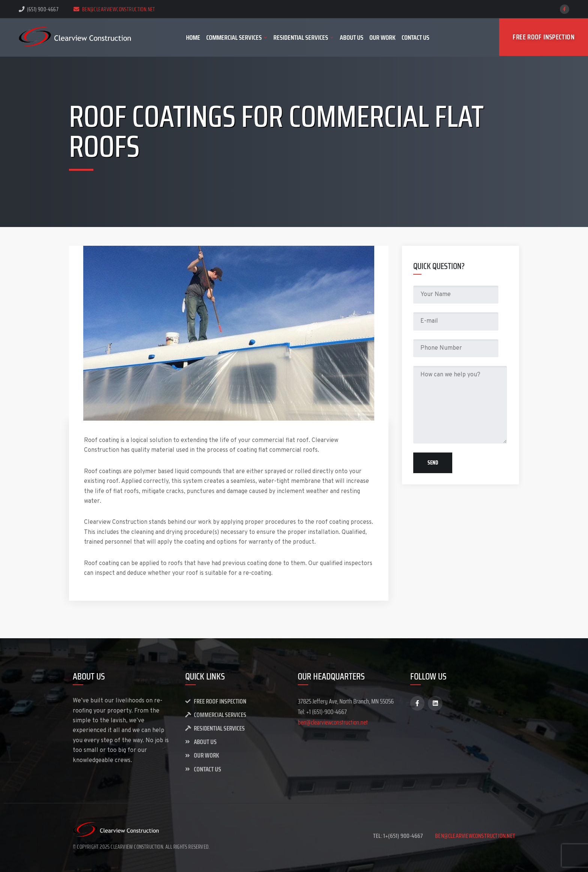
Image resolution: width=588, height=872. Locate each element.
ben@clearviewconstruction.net (114, 9)
